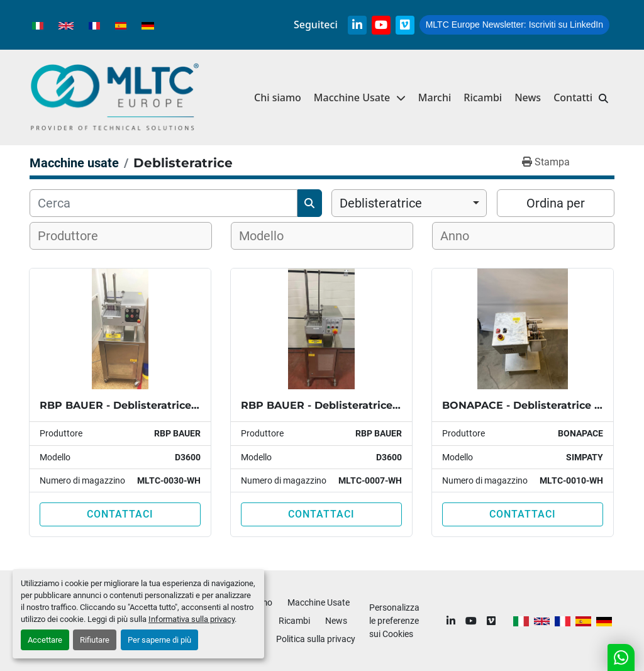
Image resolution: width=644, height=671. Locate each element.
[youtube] (381, 25)
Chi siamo (278, 97)
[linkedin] (357, 25)
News (528, 97)
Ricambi (483, 97)
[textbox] (76, 236)
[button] (360, 98)
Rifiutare (95, 640)
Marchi (435, 97)
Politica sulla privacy (316, 639)
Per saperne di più (159, 640)
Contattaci (120, 514)
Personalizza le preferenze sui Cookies (394, 621)
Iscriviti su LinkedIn (514, 25)
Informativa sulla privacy (192, 619)
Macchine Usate (352, 97)
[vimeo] (405, 25)
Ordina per (556, 203)
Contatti (573, 97)
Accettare (45, 640)
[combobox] (409, 203)
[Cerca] (164, 203)
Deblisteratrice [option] (381, 203)
